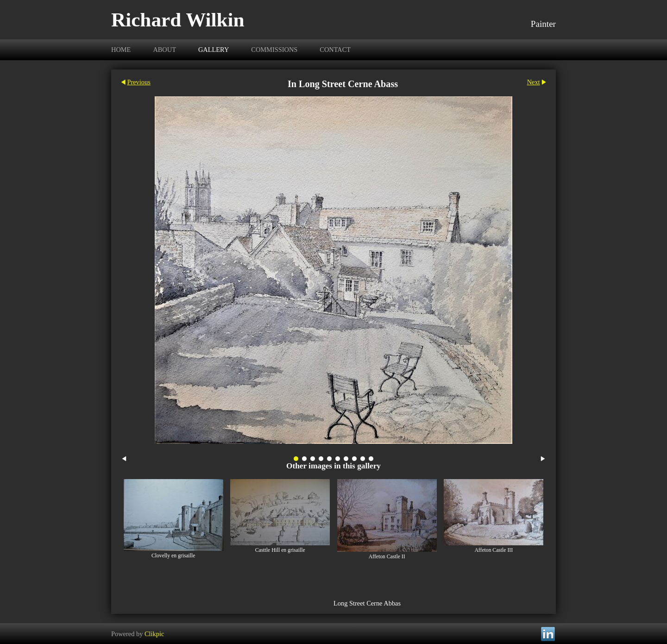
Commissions (274, 50)
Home (121, 50)
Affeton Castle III (494, 550)
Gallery (214, 50)
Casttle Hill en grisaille (280, 550)
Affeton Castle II (387, 557)
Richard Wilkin (178, 20)
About (164, 50)
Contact (335, 50)
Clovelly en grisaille (173, 556)
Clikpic (154, 633)
